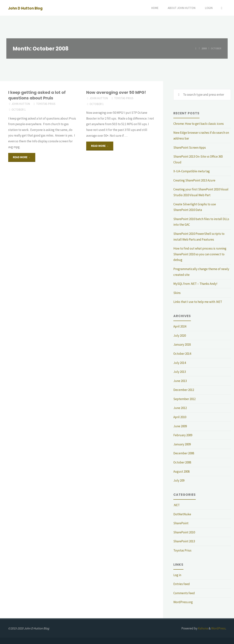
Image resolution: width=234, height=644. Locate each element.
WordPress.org (183, 602)
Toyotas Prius (46, 104)
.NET (177, 505)
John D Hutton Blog (25, 8)
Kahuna (203, 628)
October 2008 (182, 462)
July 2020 (180, 336)
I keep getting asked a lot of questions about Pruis (37, 95)
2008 (204, 48)
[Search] (222, 8)
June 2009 (180, 426)
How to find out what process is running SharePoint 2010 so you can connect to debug (200, 254)
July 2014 (180, 363)
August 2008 (181, 471)
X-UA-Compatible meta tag (192, 171)
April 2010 (180, 417)
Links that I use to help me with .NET (198, 302)
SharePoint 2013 (184, 541)
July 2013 (180, 372)
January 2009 (182, 444)
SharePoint (181, 523)
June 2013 (180, 381)
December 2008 (184, 453)
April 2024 (180, 326)
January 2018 (182, 344)
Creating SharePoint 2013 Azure (194, 180)
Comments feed (184, 593)
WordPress (218, 628)
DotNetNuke (182, 514)
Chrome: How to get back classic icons (199, 124)
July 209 (179, 480)
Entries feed (182, 584)
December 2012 (184, 390)
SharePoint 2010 (184, 532)
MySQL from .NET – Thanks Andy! (195, 284)
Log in (177, 575)
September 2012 (184, 399)
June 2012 (180, 408)
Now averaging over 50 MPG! (116, 92)
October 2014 (182, 354)
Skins (177, 293)
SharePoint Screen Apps (190, 148)
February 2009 (183, 435)
